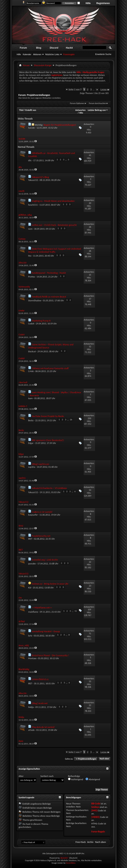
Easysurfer (33, 515)
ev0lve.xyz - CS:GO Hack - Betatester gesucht (54, 225)
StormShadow (35, 301)
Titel (21, 110)
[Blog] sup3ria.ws (40, 464)
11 (76, 611)
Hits (81, 113)
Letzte (105, 90)
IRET (30, 539)
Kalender (27, 54)
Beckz (31, 420)
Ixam (30, 398)
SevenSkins (71, 863)
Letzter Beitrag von (98, 110)
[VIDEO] (95, 817)
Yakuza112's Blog (40, 177)
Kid (30, 588)
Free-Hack (81, 842)
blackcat (32, 351)
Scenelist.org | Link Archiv (45, 560)
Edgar (31, 443)
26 (71, 420)
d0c (30, 160)
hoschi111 (33, 205)
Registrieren (103, 3)
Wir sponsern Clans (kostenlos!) (48, 440)
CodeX (31, 324)
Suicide (32, 128)
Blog (39, 48)
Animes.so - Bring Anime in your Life (50, 584)
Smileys (95, 807)
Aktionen (37, 54)
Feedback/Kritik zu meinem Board (49, 297)
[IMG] (94, 810)
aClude (31, 730)
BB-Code (96, 804)
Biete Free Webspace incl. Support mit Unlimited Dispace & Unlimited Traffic (54, 250)
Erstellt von (31, 110)
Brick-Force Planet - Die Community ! (50, 655)
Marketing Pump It (41, 321)
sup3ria (32, 467)
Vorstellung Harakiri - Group (46, 631)
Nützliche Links (52, 54)
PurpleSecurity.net (41, 536)
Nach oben (104, 759)
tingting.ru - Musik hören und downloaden (53, 201)
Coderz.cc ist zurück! (42, 512)
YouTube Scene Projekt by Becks (48, 416)
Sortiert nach (47, 776)
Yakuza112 (33, 180)
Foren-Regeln (98, 832)
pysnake (32, 564)
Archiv (90, 842)
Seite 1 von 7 (75, 89)
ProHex (32, 277)
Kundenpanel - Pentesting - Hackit (49, 273)
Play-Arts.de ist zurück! (43, 727)
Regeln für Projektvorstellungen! (60, 125)
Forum (23, 48)
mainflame (33, 612)
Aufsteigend (76, 779)
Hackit (69, 48)
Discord (54, 48)
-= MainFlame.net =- (42, 608)
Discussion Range (43, 65)
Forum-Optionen (77, 103)
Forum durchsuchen (97, 103)
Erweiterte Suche (103, 54)
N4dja (31, 707)
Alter (21, 776)
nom (30, 229)
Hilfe (88, 3)
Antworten (80, 110)
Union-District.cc (40, 679)
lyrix (30, 636)
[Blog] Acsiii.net (40, 703)
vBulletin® (64, 858)
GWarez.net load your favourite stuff (50, 368)
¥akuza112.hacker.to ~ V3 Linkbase (49, 488)
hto (30, 256)
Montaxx (32, 658)
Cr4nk (31, 371)
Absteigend (93, 779)
